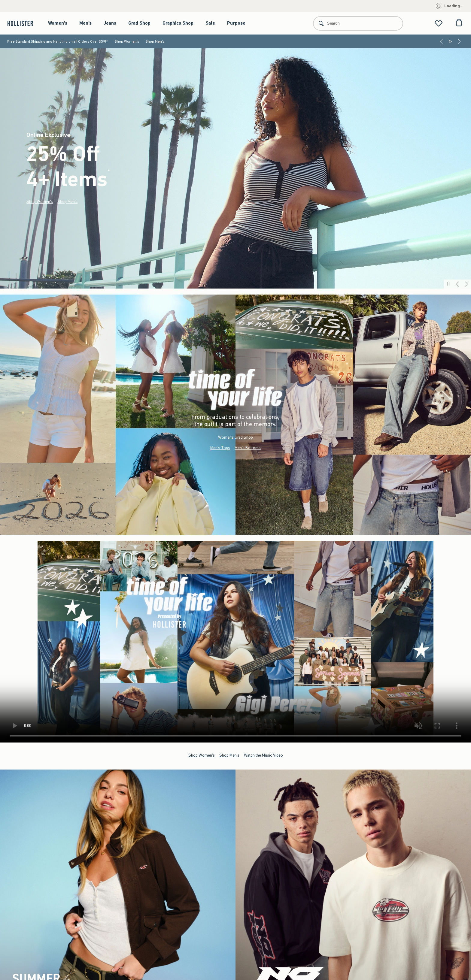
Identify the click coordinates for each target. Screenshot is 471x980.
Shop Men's (155, 41)
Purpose (236, 23)
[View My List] (439, 23)
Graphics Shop (178, 23)
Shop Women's (127, 41)
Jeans (110, 23)
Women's (58, 23)
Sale (210, 23)
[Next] (459, 41)
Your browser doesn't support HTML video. (235, 642)
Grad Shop (139, 23)
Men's (85, 23)
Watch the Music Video (263, 755)
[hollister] (23, 23)
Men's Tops (220, 448)
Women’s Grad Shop (235, 437)
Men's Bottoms (248, 448)
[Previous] (441, 41)
